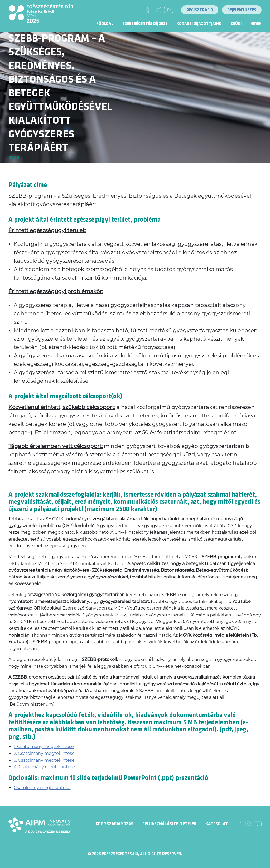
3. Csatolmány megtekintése (44, 760)
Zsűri (236, 24)
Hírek (256, 24)
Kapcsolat (217, 824)
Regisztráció (200, 10)
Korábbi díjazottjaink (199, 24)
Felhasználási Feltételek (169, 824)
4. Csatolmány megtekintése (44, 767)
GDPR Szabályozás (115, 824)
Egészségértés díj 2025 (145, 24)
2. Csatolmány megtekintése (44, 753)
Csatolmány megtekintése (42, 788)
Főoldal (105, 24)
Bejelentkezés (242, 10)
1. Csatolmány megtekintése (44, 747)
